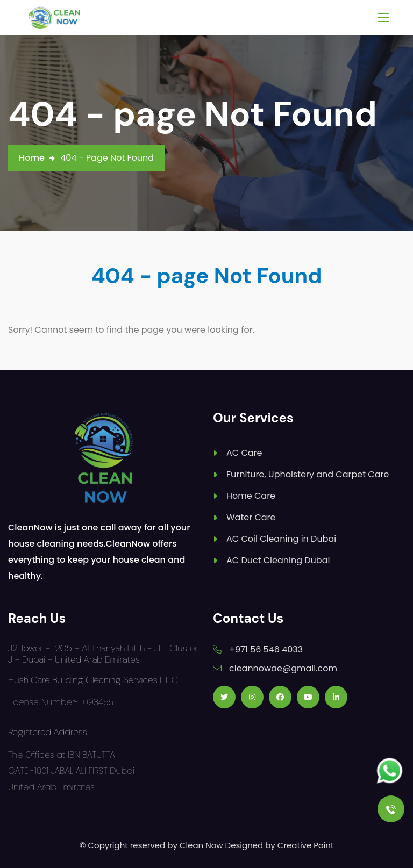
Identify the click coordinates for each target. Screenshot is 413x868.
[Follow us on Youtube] (308, 697)
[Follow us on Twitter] (224, 697)
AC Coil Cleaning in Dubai (281, 539)
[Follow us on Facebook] (280, 697)
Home (32, 158)
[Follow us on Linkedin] (336, 697)
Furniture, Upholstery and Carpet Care (308, 474)
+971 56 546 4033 (266, 650)
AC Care (244, 453)
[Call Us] (391, 809)
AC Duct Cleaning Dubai (278, 560)
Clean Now (201, 845)
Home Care (251, 496)
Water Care (251, 517)
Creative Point (306, 845)
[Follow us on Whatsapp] (390, 771)
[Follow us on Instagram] (252, 697)
